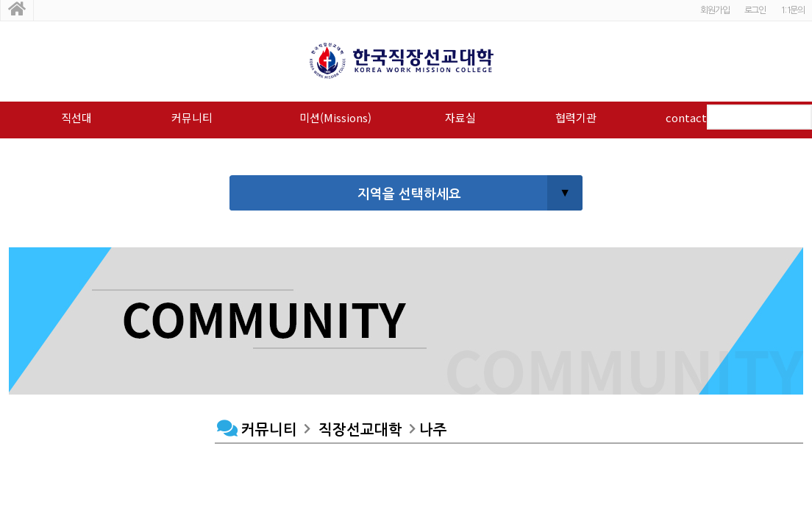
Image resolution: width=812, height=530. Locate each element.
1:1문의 (793, 10)
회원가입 (715, 10)
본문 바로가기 (0, 0)
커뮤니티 (192, 117)
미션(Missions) (335, 117)
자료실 (460, 117)
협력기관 (576, 117)
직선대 (76, 117)
